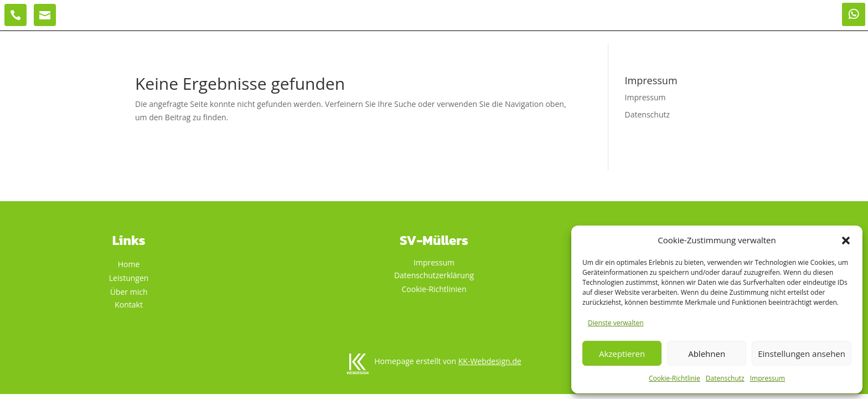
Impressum (768, 378)
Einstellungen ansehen (802, 354)
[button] (846, 241)
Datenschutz (725, 378)
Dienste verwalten (616, 323)
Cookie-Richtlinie (675, 378)
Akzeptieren (622, 354)
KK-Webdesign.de (490, 361)
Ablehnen (707, 354)
